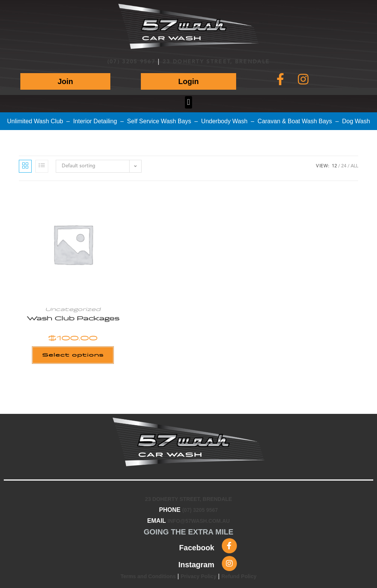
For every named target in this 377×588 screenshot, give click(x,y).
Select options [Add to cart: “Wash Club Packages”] (73, 355)
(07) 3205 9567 (131, 62)
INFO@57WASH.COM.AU (199, 521)
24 (344, 166)
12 (334, 166)
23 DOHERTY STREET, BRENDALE (216, 62)
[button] (188, 102)
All (354, 166)
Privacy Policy (199, 576)
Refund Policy (239, 576)
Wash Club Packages (73, 318)
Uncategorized (73, 309)
